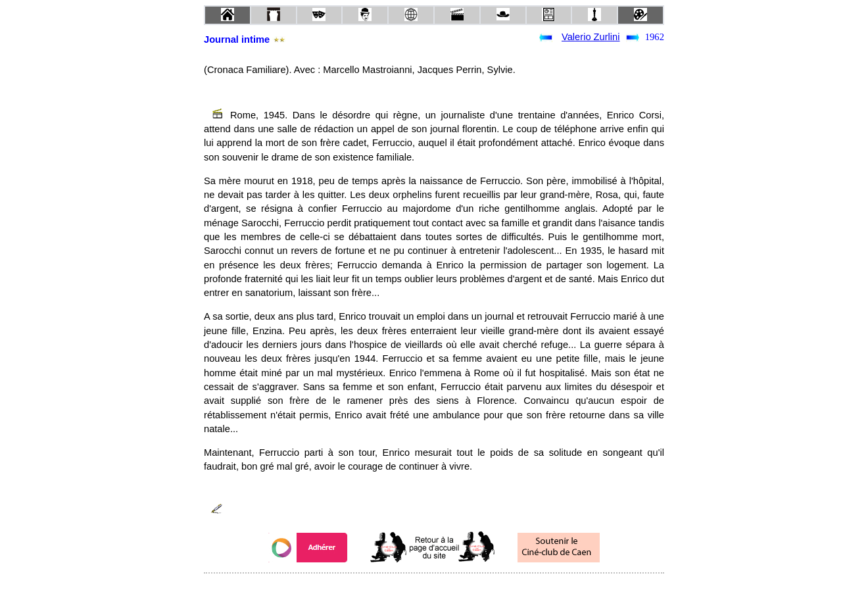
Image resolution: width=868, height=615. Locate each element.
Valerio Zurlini (591, 37)
